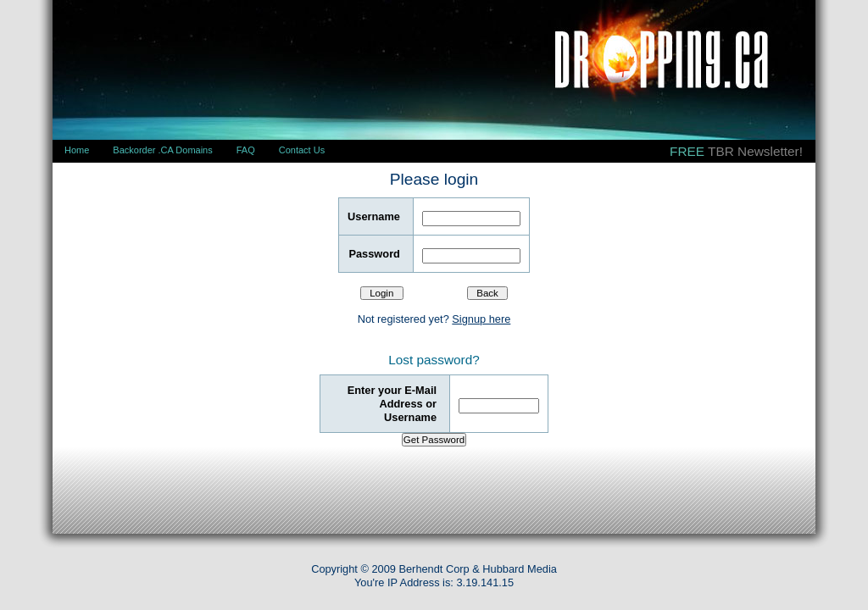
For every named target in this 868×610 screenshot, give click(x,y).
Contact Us (302, 150)
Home (77, 150)
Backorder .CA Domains (162, 150)
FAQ (246, 150)
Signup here (481, 319)
